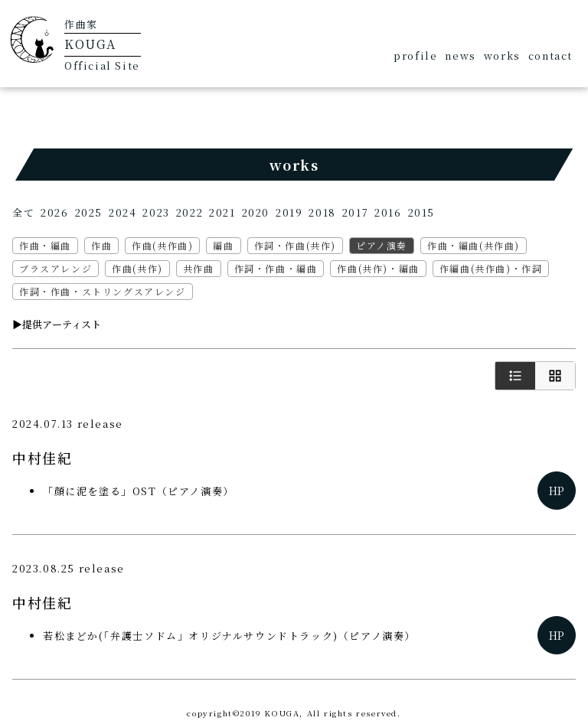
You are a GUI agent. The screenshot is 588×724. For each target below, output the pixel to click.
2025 (89, 212)
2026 (54, 212)
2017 (355, 212)
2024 (122, 212)
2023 (156, 212)
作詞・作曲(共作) (295, 245)
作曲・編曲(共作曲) (474, 245)
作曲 (101, 245)
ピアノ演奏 (382, 245)
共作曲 (199, 268)
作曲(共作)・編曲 (378, 268)
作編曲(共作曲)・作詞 (491, 268)
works (502, 55)
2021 (222, 212)
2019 (289, 212)
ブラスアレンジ (56, 268)
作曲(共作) (137, 268)
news (460, 55)
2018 (322, 212)
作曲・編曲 (45, 245)
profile (415, 55)
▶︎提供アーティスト (57, 324)
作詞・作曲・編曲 (276, 268)
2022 (189, 212)
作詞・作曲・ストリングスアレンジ (103, 291)
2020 (256, 212)
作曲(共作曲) (162, 245)
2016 (388, 212)
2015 (421, 212)
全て (23, 212)
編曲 (223, 245)
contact (550, 55)
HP (557, 491)
